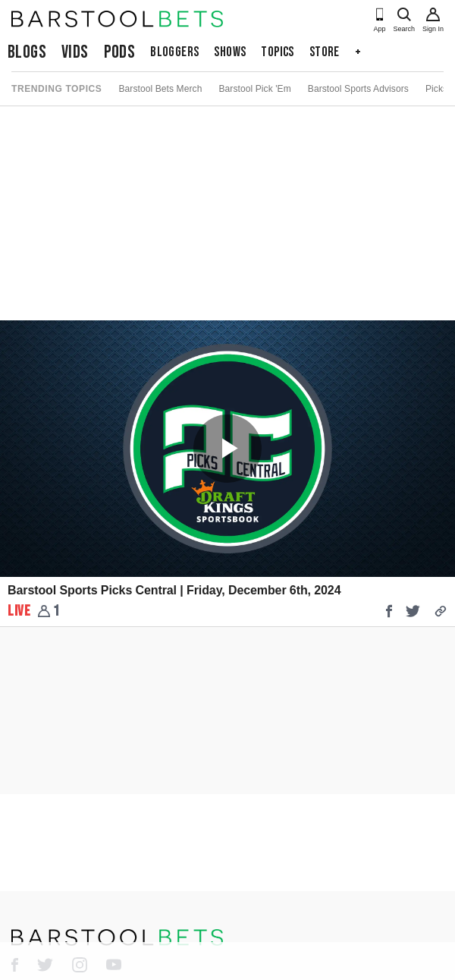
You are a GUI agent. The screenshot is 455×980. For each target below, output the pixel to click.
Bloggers (174, 52)
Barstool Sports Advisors (358, 89)
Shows (230, 52)
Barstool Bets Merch (160, 89)
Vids (75, 52)
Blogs (27, 52)
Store (325, 52)
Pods (120, 52)
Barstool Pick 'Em (254, 89)
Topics (277, 52)
